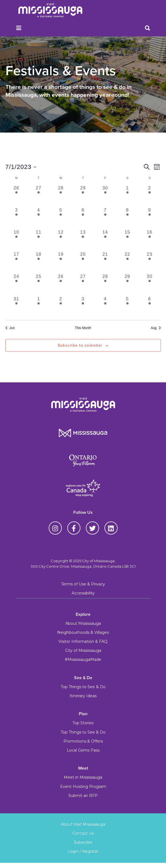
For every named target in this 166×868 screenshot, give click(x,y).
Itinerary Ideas (83, 696)
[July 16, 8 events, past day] (149, 240)
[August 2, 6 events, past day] (61, 307)
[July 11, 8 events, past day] (39, 240)
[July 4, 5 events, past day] (39, 218)
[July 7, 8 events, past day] (105, 218)
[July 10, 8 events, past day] (17, 240)
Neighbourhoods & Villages (83, 632)
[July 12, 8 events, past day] (61, 240)
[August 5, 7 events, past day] (127, 307)
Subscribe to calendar (80, 345)
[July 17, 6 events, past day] (17, 262)
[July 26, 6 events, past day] (61, 284)
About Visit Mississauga (83, 824)
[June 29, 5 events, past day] (83, 196)
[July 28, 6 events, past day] (105, 284)
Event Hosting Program (83, 787)
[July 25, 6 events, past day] (39, 284)
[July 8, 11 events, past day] (127, 218)
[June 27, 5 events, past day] (39, 196)
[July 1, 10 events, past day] (127, 196)
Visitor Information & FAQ (83, 641)
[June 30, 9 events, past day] (105, 196)
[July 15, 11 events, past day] (127, 240)
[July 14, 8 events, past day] (105, 240)
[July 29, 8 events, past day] (127, 284)
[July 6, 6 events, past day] (83, 218)
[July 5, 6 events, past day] (61, 218)
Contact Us (83, 833)
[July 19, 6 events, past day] (61, 262)
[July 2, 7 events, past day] (149, 196)
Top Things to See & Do (83, 687)
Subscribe (83, 842)
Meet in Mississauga (83, 777)
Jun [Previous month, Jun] (10, 328)
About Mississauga (83, 623)
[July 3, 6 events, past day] (17, 218)
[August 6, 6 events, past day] (149, 307)
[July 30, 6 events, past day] (149, 284)
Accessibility (83, 593)
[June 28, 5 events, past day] (61, 196)
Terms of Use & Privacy (83, 584)
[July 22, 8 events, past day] (127, 262)
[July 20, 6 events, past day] (83, 262)
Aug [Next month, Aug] (156, 328)
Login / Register (83, 851)
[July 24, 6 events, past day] (17, 284)
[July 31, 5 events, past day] (17, 307)
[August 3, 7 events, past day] (83, 307)
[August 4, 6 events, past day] (105, 307)
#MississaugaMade (83, 659)
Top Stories (83, 723)
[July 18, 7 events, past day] (39, 262)
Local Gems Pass (83, 750)
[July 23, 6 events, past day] (149, 262)
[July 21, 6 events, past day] (105, 262)
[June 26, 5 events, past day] (17, 196)
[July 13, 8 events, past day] (83, 240)
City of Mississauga (83, 650)
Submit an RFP (83, 796)
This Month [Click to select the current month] (83, 328)
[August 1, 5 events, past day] (39, 307)
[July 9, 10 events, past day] (149, 218)
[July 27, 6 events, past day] (83, 284)
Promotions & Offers (83, 741)
